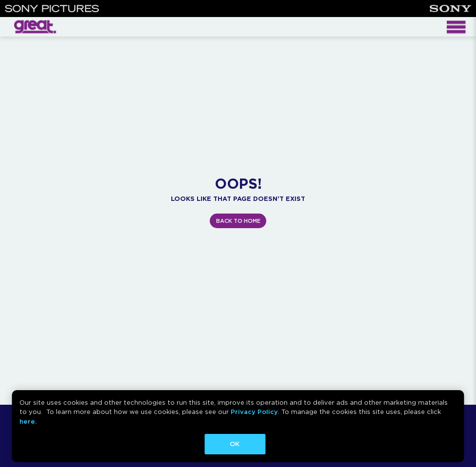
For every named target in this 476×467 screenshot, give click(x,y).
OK (235, 444)
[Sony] (450, 9)
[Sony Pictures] (52, 9)
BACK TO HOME (238, 221)
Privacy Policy (254, 412)
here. (28, 422)
